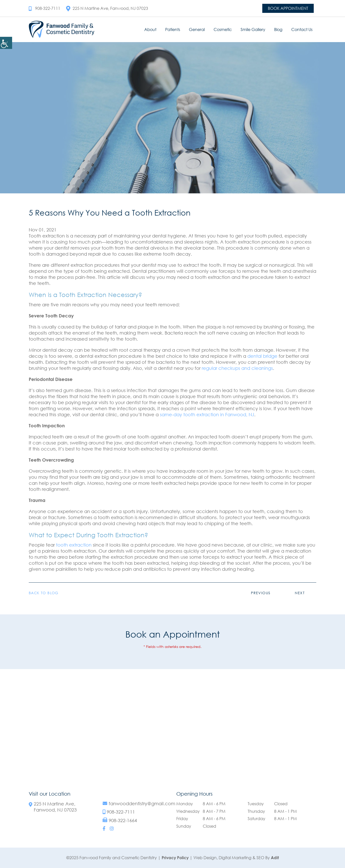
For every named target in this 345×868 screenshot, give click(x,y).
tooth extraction (74, 545)
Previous (261, 593)
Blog (278, 29)
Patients (173, 29)
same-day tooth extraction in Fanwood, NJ (207, 414)
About (150, 29)
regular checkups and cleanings (237, 368)
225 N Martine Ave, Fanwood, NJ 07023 (107, 8)
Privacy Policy (175, 858)
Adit (275, 858)
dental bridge (262, 356)
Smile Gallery (253, 29)
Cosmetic (223, 29)
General (197, 29)
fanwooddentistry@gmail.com (142, 804)
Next (300, 593)
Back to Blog (44, 593)
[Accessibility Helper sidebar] (6, 43)
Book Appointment (288, 8)
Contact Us (302, 29)
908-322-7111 (45, 8)
